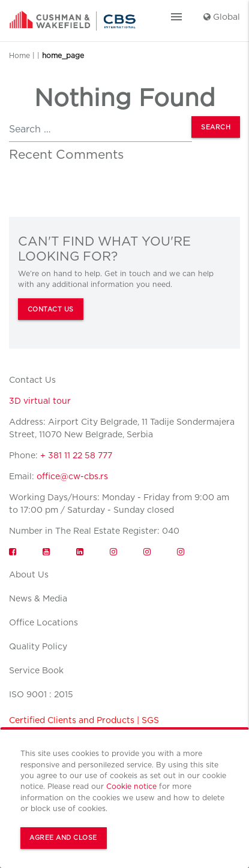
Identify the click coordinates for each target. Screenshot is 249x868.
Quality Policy (38, 646)
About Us (29, 574)
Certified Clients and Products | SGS (84, 720)
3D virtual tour (40, 401)
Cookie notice (131, 786)
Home (19, 55)
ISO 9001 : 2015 (41, 694)
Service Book (36, 670)
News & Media (38, 598)
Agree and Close (63, 838)
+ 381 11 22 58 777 (76, 455)
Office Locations (43, 622)
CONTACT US (51, 309)
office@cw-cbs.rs (72, 476)
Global (222, 17)
